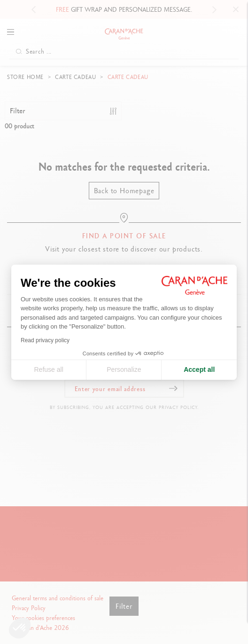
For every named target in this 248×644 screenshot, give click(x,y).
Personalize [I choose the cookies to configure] (124, 369)
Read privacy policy (45, 340)
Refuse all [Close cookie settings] (48, 369)
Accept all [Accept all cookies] (199, 369)
